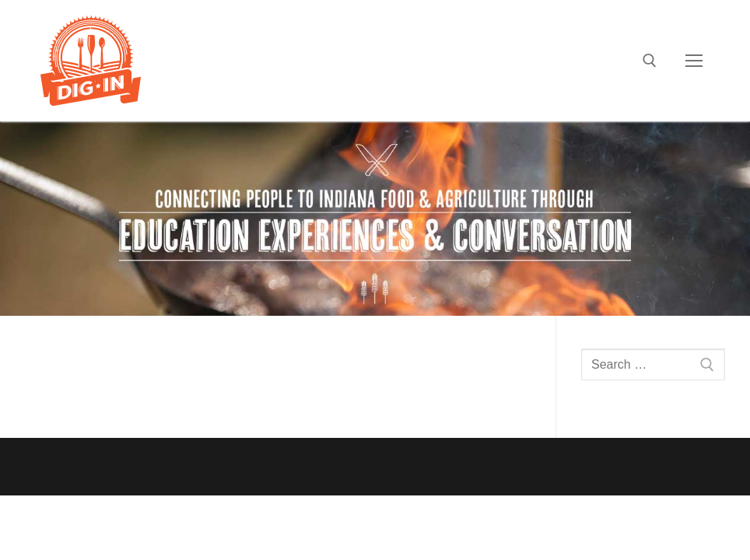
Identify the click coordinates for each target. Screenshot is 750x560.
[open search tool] (650, 61)
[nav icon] (694, 61)
